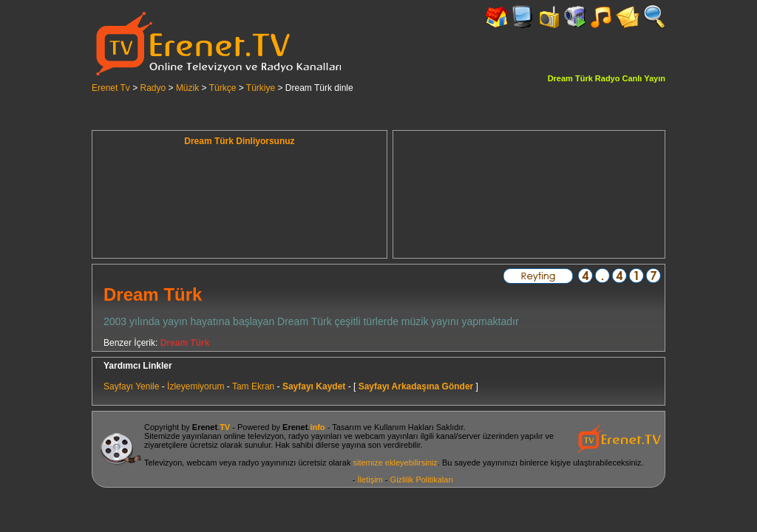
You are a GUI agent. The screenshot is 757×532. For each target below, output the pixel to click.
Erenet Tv (111, 88)
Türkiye (261, 88)
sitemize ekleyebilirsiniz (395, 463)
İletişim (370, 480)
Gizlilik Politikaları (422, 480)
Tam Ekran (253, 386)
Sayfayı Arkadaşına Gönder (416, 386)
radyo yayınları (315, 436)
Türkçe (223, 88)
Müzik (187, 88)
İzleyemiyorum (196, 386)
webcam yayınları (387, 436)
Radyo (153, 88)
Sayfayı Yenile (131, 386)
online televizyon (254, 436)
